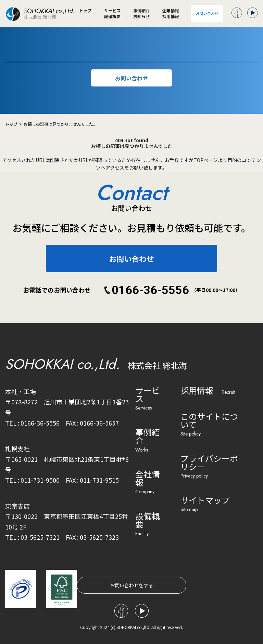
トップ (85, 11)
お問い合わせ (207, 14)
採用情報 (171, 16)
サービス (112, 11)
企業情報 (171, 11)
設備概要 (112, 16)
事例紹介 (141, 11)
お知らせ (141, 16)
